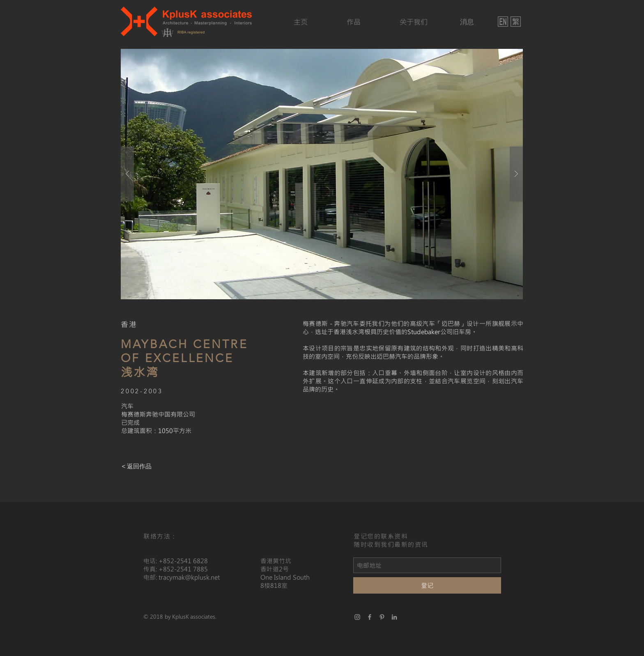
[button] (322, 174)
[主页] (300, 22)
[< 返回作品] (137, 466)
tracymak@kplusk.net (189, 577)
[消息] (467, 22)
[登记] (427, 585)
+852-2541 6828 (183, 561)
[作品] (354, 22)
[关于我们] (413, 22)
